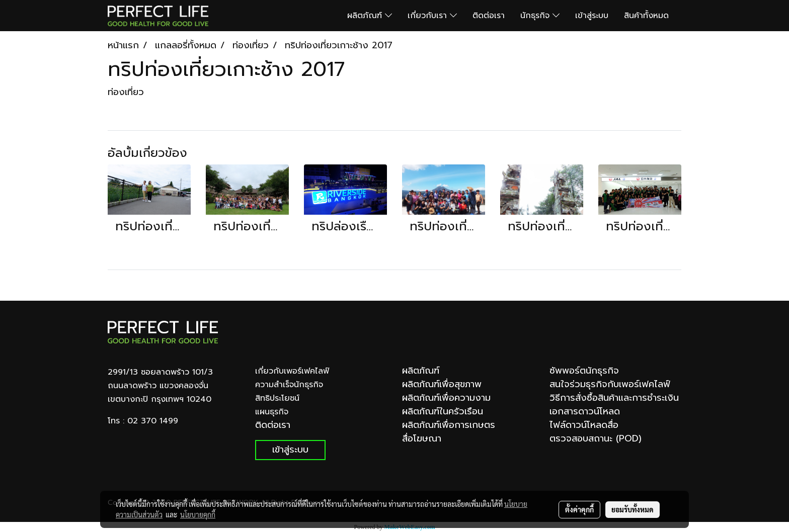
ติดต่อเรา (489, 16)
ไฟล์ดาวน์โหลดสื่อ (584, 425)
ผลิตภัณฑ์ (370, 16)
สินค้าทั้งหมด (646, 16)
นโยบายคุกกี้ (198, 514)
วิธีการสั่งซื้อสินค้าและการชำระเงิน (614, 398)
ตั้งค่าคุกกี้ (579, 509)
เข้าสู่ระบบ (592, 16)
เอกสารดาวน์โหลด (585, 411)
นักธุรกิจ (540, 16)
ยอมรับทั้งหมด (633, 509)
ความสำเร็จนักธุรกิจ (289, 385)
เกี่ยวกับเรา (432, 16)
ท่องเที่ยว (126, 92)
